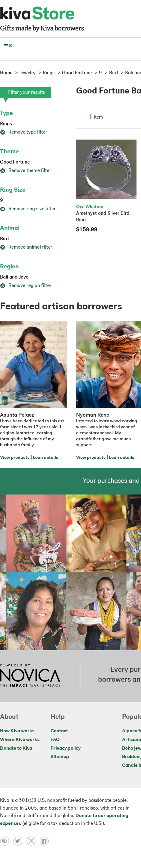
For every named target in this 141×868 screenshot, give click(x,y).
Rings (6, 124)
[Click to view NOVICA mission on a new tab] (30, 676)
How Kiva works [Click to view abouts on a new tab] (17, 731)
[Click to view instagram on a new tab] (33, 841)
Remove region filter (26, 286)
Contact (59, 731)
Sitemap (60, 757)
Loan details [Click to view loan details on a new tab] (45, 458)
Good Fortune (15, 162)
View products (15, 458)
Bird (4, 239)
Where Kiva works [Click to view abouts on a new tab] (20, 740)
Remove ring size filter (28, 209)
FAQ (55, 740)
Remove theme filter (26, 171)
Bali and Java (14, 277)
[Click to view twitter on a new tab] (20, 841)
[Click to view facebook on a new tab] (46, 841)
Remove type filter (24, 132)
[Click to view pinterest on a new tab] (7, 841)
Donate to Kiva (16, 748)
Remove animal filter (26, 247)
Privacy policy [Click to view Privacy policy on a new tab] (66, 748)
